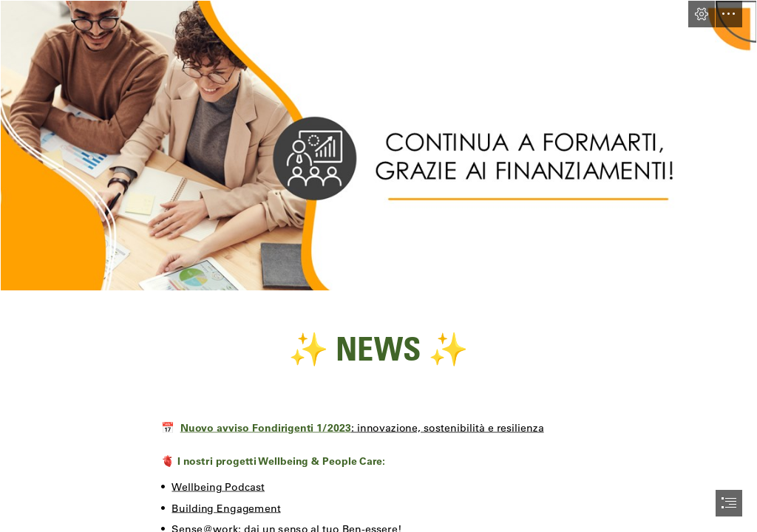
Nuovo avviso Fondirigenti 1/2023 (266, 427)
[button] (702, 14)
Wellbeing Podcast (219, 486)
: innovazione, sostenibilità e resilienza (448, 427)
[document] (378, 266)
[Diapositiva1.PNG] (378, 146)
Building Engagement (227, 508)
